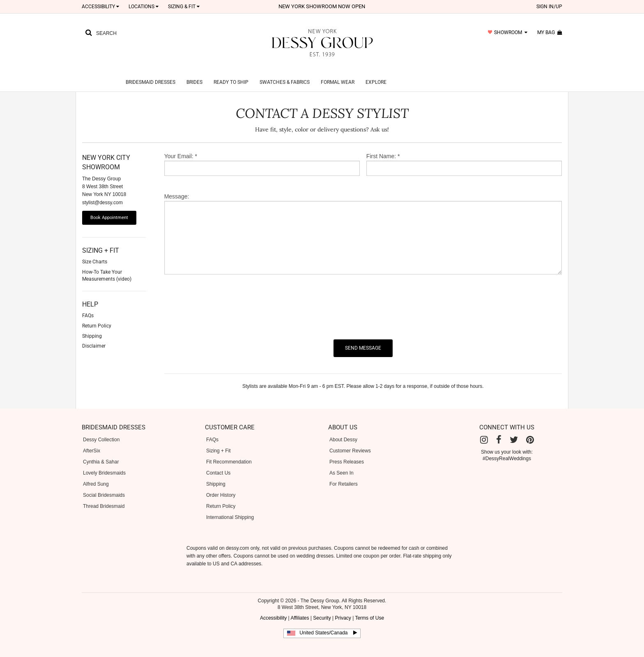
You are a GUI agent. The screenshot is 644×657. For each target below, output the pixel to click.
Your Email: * (181, 146)
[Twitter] (514, 430)
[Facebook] (499, 430)
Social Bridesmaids (104, 485)
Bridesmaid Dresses (151, 72)
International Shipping (230, 507)
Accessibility (100, 7)
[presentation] (227, 297)
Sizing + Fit (218, 441)
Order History (221, 485)
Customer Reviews (350, 441)
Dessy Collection (101, 430)
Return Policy (221, 496)
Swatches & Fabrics (285, 72)
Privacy (343, 608)
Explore (376, 72)
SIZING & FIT (184, 7)
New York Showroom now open (322, 6)
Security (322, 608)
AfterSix (92, 441)
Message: (177, 187)
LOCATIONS (144, 7)
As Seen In (342, 463)
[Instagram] (484, 430)
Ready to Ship (231, 72)
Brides (194, 72)
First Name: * (383, 146)
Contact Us (218, 463)
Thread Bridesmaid (104, 496)
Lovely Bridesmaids (104, 463)
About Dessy (343, 430)
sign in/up (549, 7)
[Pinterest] (530, 430)
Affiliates (300, 608)
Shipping (216, 474)
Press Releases (347, 452)
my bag (550, 32)
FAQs (212, 430)
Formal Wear (338, 72)
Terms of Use (369, 608)
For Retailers (344, 474)
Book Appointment (109, 208)
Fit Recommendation (229, 452)
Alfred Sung (96, 474)
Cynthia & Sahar (101, 452)
